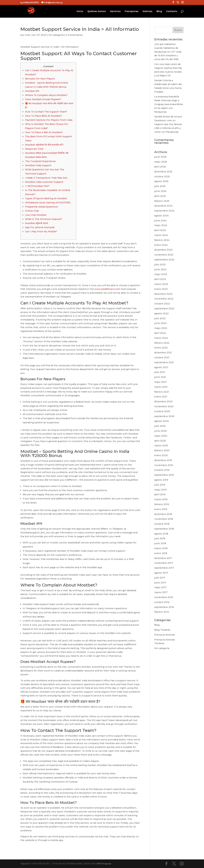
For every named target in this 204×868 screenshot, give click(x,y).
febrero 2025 (162, 201)
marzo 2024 (161, 235)
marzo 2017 (161, 592)
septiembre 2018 (164, 529)
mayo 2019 (160, 490)
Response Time (34, 149)
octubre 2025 (162, 177)
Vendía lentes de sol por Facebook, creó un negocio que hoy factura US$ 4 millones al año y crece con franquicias (168, 124)
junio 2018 (160, 543)
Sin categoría (56, 35)
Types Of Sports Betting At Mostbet (46, 198)
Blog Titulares (162, 630)
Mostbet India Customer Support (44, 182)
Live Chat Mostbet (36, 215)
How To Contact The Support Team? (46, 112)
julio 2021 (160, 372)
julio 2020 (160, 426)
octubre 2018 (162, 524)
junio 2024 (160, 221)
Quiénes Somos (97, 11)
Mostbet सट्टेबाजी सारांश (37, 223)
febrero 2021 (162, 392)
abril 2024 (160, 230)
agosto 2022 (161, 313)
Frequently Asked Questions (42, 207)
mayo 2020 (161, 436)
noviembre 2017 (164, 563)
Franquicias (132, 11)
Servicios (115, 11)
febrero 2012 (162, 612)
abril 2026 (160, 167)
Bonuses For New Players (40, 79)
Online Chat (32, 211)
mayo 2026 (161, 162)
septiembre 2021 (164, 362)
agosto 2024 (161, 216)
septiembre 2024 (164, 211)
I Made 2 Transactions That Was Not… (47, 178)
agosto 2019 (161, 480)
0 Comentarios (74, 35)
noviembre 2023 (164, 255)
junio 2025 (160, 191)
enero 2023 (161, 289)
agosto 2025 (161, 181)
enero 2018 (161, 553)
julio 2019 (160, 485)
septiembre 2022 (164, 309)
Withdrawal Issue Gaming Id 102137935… (48, 203)
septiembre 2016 (164, 607)
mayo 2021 (160, 382)
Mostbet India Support (38, 165)
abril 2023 (160, 279)
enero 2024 (161, 245)
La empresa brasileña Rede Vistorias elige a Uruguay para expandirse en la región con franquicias (169, 104)
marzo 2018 (161, 548)
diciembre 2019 (163, 460)
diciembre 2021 (163, 353)
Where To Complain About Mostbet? (46, 95)
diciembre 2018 (163, 514)
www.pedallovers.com (107, 289)
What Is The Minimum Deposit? (44, 219)
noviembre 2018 (164, 519)
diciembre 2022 (163, 294)
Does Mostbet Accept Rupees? (43, 99)
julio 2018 (160, 538)
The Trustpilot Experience (40, 161)
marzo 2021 (161, 387)
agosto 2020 (162, 421)
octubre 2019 (162, 470)
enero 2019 (161, 509)
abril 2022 (160, 333)
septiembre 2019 (164, 475)
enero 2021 (161, 397)
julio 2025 (160, 186)
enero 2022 (161, 348)
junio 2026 (160, 157)
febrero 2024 (162, 240)
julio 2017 (160, 578)
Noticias (148, 11)
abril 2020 (160, 441)
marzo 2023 (161, 284)
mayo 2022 (161, 328)
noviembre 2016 (164, 597)
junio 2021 (160, 377)
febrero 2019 (162, 504)
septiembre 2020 (164, 416)
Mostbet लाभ (32, 91)
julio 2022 (160, 318)
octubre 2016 (162, 602)
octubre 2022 (162, 304)
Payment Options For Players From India (49, 120)
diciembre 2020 (163, 402)
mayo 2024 (161, 225)
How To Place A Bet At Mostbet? (44, 132)
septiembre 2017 (164, 568)
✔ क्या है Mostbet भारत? (37, 186)
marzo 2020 (161, 446)
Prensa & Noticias (165, 635)
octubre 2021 (162, 357)
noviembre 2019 (164, 465)
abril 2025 (160, 196)
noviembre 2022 (164, 299)
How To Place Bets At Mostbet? (44, 116)
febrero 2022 (162, 343)
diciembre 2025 (163, 172)
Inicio (80, 11)
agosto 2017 (161, 573)
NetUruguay (104, 864)
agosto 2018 (161, 534)
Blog (159, 11)
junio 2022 (160, 323)
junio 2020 (160, 431)
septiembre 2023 (164, 260)
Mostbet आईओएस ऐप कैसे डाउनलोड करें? (44, 145)
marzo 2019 (161, 499)
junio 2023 (160, 269)
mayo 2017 (160, 587)
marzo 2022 (161, 338)
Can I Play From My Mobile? (41, 231)
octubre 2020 (162, 411)
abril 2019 (160, 494)
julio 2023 (160, 265)
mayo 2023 (161, 274)
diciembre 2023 (163, 250)
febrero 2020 (162, 450)
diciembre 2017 (163, 558)
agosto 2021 (161, 367)
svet (27, 35)
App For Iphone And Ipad (40, 227)
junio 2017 (160, 583)
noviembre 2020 (164, 406)
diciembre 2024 (163, 206)
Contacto (172, 11)
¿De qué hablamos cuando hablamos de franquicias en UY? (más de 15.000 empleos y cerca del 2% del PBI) (168, 52)
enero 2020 (161, 455)
